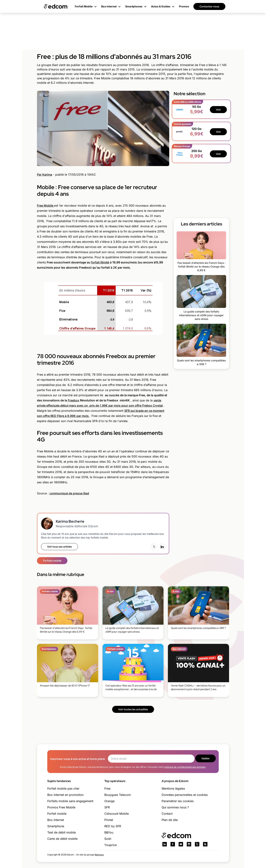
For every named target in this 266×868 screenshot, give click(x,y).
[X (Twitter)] (154, 547)
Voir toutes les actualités (133, 709)
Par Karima (45, 175)
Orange (109, 801)
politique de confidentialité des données (185, 767)
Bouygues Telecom (118, 795)
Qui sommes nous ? (175, 807)
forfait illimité (100, 262)
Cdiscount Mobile (117, 814)
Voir (218, 110)
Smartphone (56, 826)
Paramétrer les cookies (178, 801)
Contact (167, 814)
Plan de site (170, 820)
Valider (206, 758)
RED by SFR (113, 826)
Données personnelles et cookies (185, 795)
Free (107, 788)
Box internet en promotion (65, 795)
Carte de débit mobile (62, 839)
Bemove (99, 855)
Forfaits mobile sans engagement (70, 801)
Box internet (56, 820)
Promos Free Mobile (61, 807)
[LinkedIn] (162, 547)
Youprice (111, 845)
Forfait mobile (57, 814)
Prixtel (109, 820)
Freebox (74, 400)
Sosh (108, 839)
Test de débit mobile (62, 832)
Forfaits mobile (52, 561)
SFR (107, 807)
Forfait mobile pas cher (63, 788)
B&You (109, 832)
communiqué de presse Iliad (69, 493)
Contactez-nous (209, 6)
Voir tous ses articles (59, 547)
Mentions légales (173, 788)
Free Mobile (46, 206)
